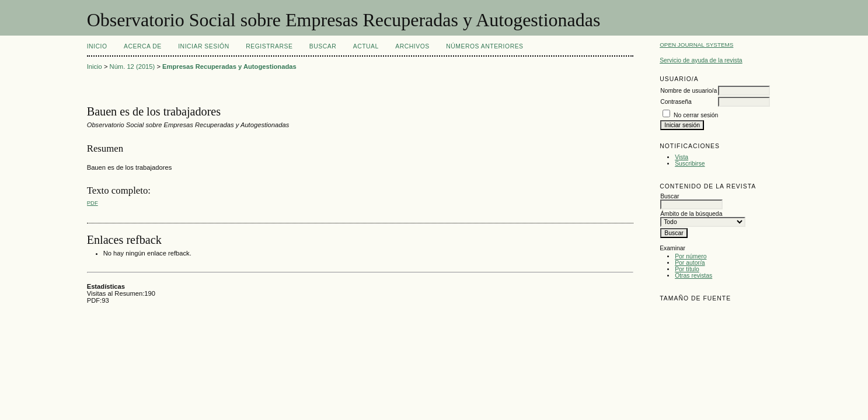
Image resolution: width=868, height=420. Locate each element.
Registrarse (269, 46)
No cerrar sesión (696, 115)
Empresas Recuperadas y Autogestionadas (229, 66)
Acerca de (143, 46)
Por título (687, 269)
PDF (93, 203)
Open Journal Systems (696, 45)
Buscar (323, 46)
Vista (681, 157)
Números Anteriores (484, 46)
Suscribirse (690, 164)
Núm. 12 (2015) (133, 66)
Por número (691, 256)
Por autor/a (690, 263)
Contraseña (676, 102)
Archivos (412, 46)
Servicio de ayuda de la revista (701, 60)
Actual (366, 46)
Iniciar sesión (204, 46)
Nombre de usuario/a (689, 91)
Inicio (97, 46)
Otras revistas (693, 276)
